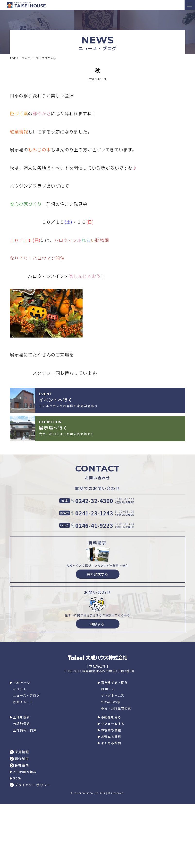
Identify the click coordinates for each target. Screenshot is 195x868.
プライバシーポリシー (33, 785)
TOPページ (22, 683)
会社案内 (22, 765)
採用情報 (22, 752)
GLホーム (108, 689)
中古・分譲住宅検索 (116, 708)
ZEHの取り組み (25, 772)
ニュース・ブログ (26, 696)
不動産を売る (111, 717)
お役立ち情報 (111, 730)
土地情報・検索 (25, 730)
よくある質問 (111, 743)
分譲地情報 (21, 724)
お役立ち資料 (111, 737)
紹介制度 (22, 759)
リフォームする (113, 724)
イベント (20, 689)
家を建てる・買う (114, 683)
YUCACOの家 (111, 702)
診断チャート (23, 702)
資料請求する (97, 574)
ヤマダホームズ (113, 696)
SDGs (17, 778)
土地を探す (21, 717)
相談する (97, 624)
